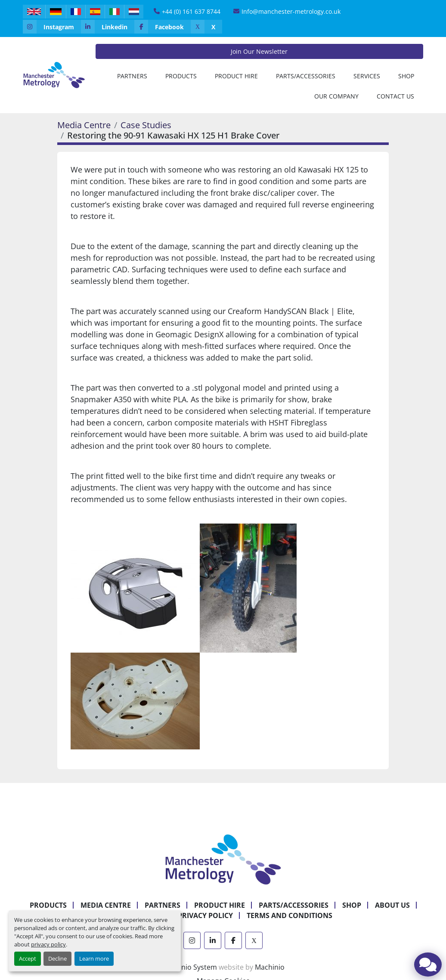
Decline (57, 958)
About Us (392, 905)
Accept (28, 958)
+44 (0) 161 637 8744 (191, 11)
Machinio (270, 967)
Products (181, 76)
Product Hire (236, 76)
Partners (132, 76)
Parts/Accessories (306, 76)
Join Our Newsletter (259, 51)
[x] (206, 27)
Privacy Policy (205, 915)
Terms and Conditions (290, 915)
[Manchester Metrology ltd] (223, 859)
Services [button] (367, 76)
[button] (181, 76)
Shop (406, 76)
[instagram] (52, 27)
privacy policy (48, 944)
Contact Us (395, 96)
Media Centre (84, 125)
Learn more (94, 958)
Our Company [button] (336, 96)
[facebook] (163, 27)
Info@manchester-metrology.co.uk (291, 11)
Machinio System (189, 967)
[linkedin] (108, 27)
